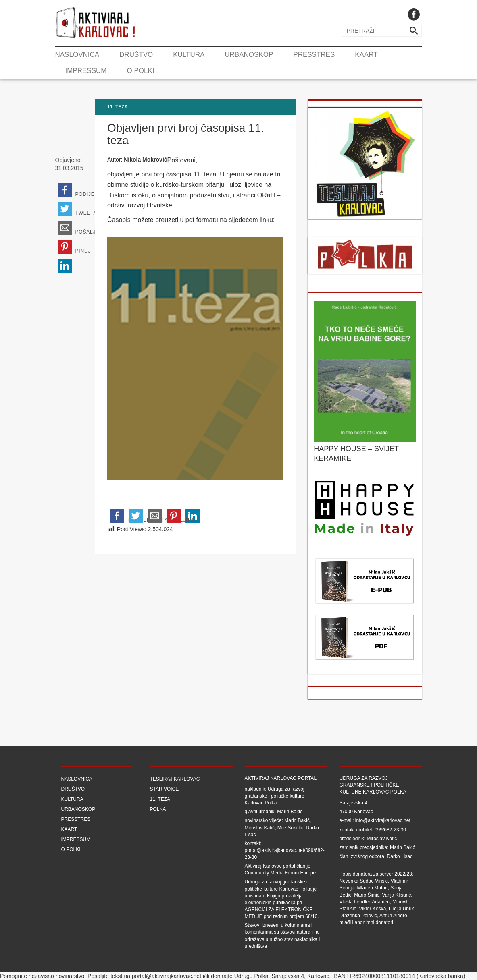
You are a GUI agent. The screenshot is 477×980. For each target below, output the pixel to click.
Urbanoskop (249, 55)
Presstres (314, 55)
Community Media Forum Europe (280, 873)
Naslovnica (77, 55)
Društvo (136, 55)
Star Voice (165, 789)
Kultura (189, 55)
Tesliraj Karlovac (175, 779)
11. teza (118, 107)
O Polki (140, 71)
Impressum (86, 71)
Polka (158, 809)
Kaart (366, 55)
